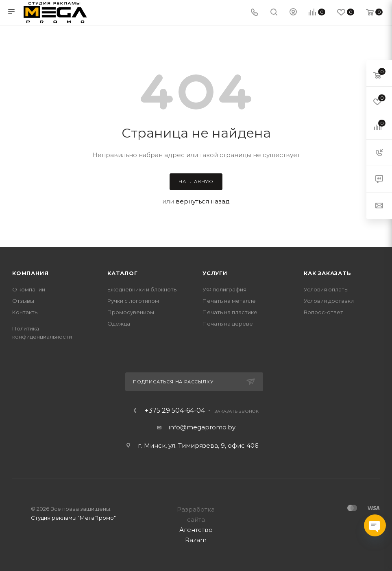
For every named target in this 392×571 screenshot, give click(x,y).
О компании (29, 289)
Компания (30, 273)
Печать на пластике (230, 312)
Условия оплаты (326, 289)
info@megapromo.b (200, 427)
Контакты (25, 312)
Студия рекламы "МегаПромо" (73, 518)
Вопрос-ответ (323, 312)
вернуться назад (203, 201)
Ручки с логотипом (133, 301)
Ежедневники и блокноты (143, 289)
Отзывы (23, 301)
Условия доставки (329, 301)
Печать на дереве (228, 324)
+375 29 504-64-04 (175, 411)
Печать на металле (229, 301)
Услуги (215, 273)
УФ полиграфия (224, 289)
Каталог (123, 273)
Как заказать (328, 273)
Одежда (119, 324)
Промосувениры (131, 312)
